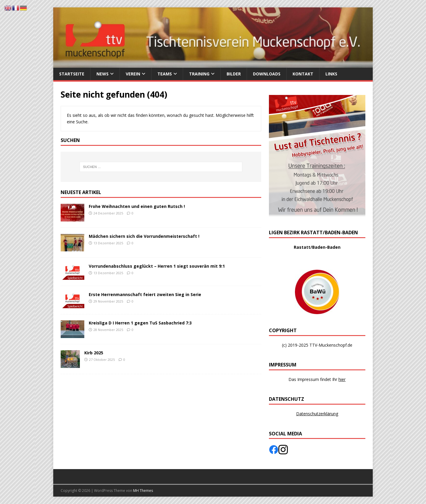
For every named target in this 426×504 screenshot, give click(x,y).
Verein (133, 74)
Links (331, 74)
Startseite (72, 74)
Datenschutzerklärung (317, 414)
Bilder (234, 74)
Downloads (267, 74)
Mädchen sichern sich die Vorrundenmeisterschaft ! (144, 236)
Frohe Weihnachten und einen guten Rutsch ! (137, 206)
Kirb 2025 (94, 353)
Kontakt (303, 74)
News (103, 74)
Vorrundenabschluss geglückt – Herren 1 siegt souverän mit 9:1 (157, 266)
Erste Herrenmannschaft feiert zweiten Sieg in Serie (145, 294)
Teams (165, 74)
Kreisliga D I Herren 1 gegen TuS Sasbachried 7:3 (140, 323)
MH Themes (143, 491)
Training (199, 74)
